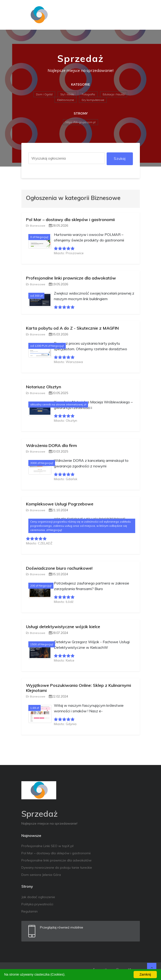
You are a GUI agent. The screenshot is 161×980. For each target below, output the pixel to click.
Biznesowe (36, 226)
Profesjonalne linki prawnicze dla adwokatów (71, 278)
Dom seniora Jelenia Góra (41, 875)
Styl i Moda (67, 94)
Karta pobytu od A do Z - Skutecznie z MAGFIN (72, 328)
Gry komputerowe (93, 100)
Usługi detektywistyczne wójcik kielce (63, 627)
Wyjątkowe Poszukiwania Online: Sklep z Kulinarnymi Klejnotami (79, 688)
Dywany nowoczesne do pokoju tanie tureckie (57, 868)
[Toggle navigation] (133, 15)
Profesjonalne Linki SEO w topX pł (47, 846)
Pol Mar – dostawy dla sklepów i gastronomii (70, 220)
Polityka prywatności (37, 904)
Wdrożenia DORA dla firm (51, 445)
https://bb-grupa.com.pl (80, 122)
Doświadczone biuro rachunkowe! (59, 568)
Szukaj (120, 159)
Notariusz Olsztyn (44, 387)
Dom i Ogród (44, 94)
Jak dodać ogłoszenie (38, 897)
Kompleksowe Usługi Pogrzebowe (60, 504)
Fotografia (88, 94)
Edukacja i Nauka (114, 94)
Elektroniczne (66, 100)
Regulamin (30, 911)
